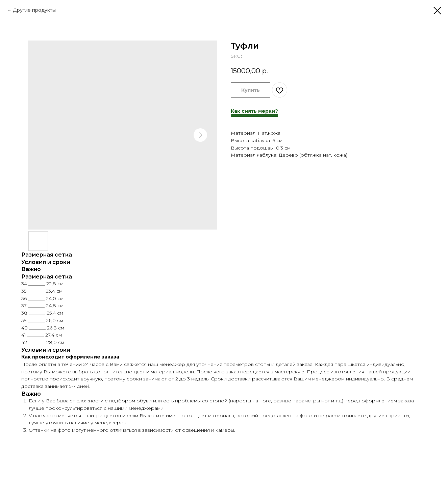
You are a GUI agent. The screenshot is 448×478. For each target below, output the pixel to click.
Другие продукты (34, 10)
